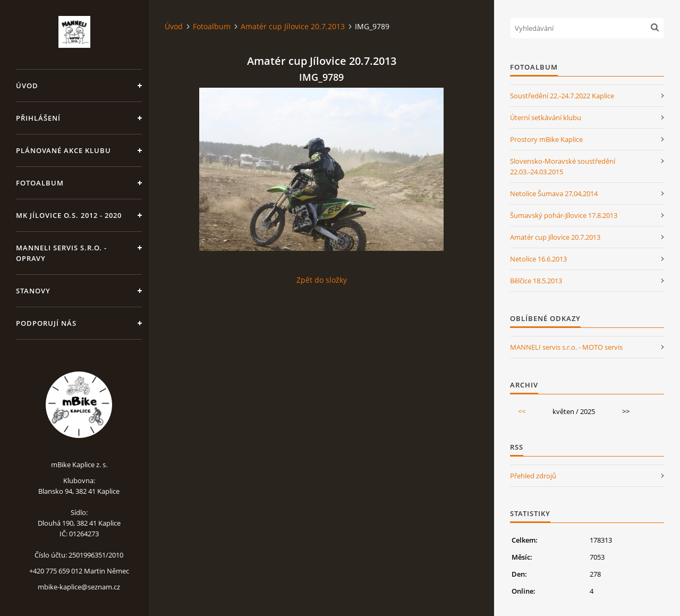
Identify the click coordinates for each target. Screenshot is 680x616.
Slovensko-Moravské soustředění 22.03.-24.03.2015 (563, 166)
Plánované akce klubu (63, 150)
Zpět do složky (322, 280)
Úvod (27, 86)
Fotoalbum (40, 183)
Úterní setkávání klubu (546, 117)
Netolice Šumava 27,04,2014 (554, 193)
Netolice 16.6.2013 (538, 259)
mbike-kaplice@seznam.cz (79, 587)
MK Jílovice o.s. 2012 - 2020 (69, 215)
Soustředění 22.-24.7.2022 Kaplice (562, 96)
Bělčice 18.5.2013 (536, 281)
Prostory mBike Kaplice (546, 139)
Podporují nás (46, 323)
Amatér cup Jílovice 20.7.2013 (293, 26)
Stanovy (33, 291)
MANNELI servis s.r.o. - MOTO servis (566, 347)
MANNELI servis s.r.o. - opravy (61, 253)
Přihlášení (38, 118)
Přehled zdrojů (533, 476)
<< (522, 411)
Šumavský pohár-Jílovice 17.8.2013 (564, 215)
